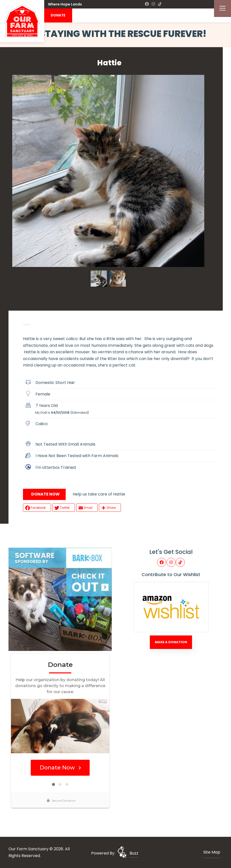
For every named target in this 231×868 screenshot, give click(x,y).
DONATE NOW (45, 494)
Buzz (134, 853)
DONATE (58, 15)
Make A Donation (171, 642)
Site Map (212, 852)
